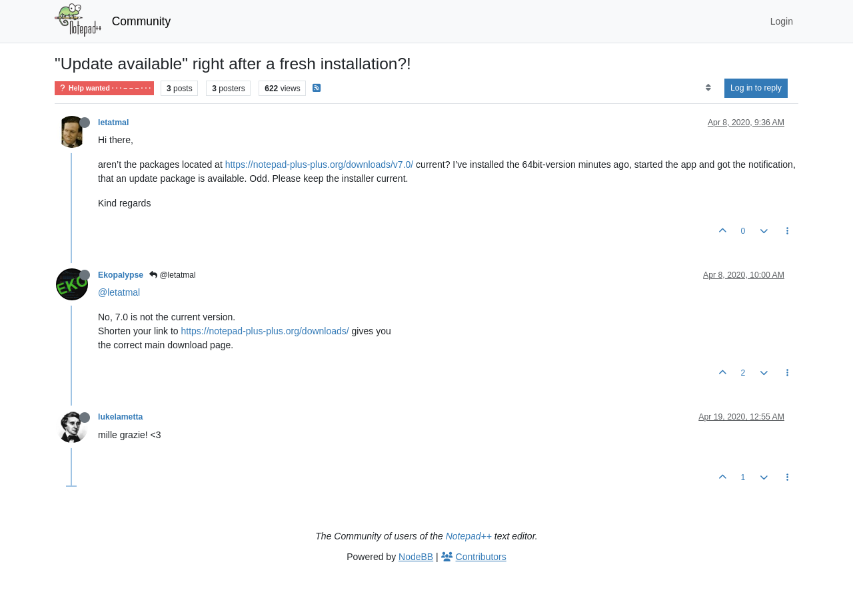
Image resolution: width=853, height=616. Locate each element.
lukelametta (120, 417)
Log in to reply (756, 88)
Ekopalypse (121, 275)
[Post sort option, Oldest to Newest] (708, 88)
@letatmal (173, 275)
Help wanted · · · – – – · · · (104, 88)
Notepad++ (469, 536)
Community (142, 21)
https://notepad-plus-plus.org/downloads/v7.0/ (320, 164)
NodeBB (416, 557)
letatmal (113, 123)
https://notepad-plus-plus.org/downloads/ (265, 331)
